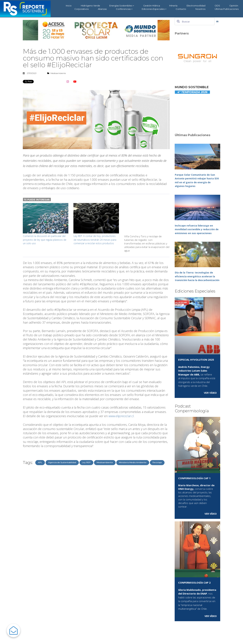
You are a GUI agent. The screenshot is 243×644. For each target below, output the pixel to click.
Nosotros (200, 9)
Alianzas (102, 9)
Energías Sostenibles (122, 6)
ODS (217, 6)
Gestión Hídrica (152, 6)
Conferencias (124, 9)
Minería (173, 6)
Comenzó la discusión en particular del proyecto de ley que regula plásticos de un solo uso (45, 239)
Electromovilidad (196, 6)
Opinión (234, 6)
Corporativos (82, 9)
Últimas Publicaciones (227, 9)
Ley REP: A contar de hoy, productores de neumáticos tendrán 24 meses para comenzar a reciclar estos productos (96, 241)
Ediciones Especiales (154, 9)
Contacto (181, 9)
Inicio (69, 6)
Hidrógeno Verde (90, 6)
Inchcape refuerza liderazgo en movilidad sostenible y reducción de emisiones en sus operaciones (196, 229)
